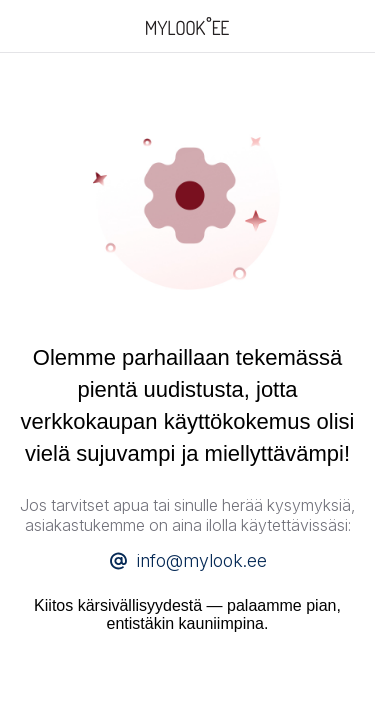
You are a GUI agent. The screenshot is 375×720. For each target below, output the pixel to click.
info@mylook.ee (202, 560)
